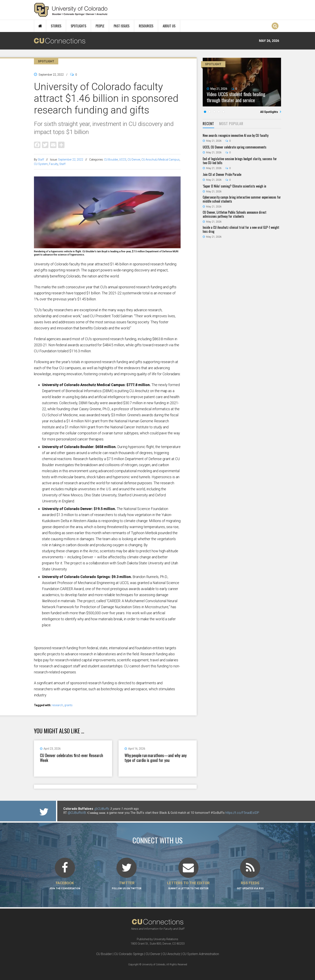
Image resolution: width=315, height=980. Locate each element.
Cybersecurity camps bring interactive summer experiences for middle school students (242, 199)
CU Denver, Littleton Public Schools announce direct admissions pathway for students (235, 214)
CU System (41, 164)
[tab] (208, 124)
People (100, 26)
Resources (146, 26)
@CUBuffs (102, 809)
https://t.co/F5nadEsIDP (242, 813)
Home (40, 26)
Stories (56, 26)
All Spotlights (269, 112)
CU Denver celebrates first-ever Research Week (72, 758)
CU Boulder (111, 160)
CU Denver (134, 160)
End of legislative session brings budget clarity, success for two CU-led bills (240, 161)
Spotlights (78, 26)
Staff (41, 160)
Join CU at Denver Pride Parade (222, 174)
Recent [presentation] (208, 124)
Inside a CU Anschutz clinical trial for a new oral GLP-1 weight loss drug (241, 229)
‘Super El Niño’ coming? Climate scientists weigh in (234, 186)
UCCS (123, 160)
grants (68, 705)
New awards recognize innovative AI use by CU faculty (236, 135)
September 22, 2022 (71, 160)
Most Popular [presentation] (231, 124)
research (57, 705)
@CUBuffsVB (77, 813)
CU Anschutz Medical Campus (161, 160)
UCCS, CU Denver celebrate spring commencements (235, 147)
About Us (169, 26)
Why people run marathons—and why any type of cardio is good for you (156, 758)
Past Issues (122, 26)
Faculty (54, 164)
